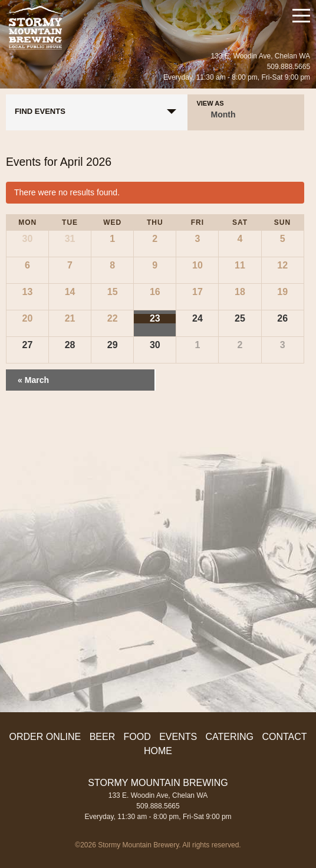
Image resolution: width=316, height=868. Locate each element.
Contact (284, 737)
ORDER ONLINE (45, 737)
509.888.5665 (289, 67)
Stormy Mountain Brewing (35, 28)
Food (137, 737)
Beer (103, 737)
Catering (230, 737)
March (33, 380)
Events (178, 737)
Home (158, 751)
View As (210, 104)
